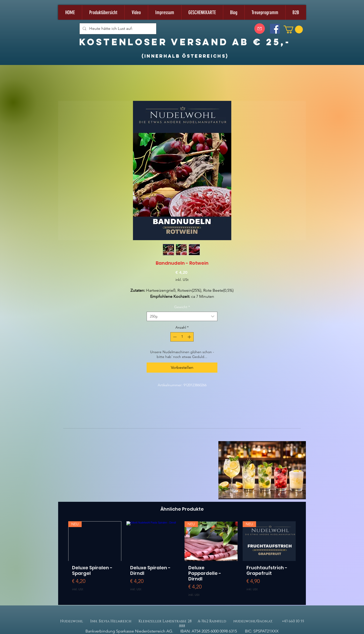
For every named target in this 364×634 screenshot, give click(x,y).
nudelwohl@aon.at (253, 621)
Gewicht (182, 307)
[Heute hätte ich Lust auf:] (117, 29)
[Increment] (190, 337)
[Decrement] (174, 337)
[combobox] (182, 316)
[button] (293, 29)
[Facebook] (275, 29)
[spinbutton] (182, 337)
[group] (182, 561)
